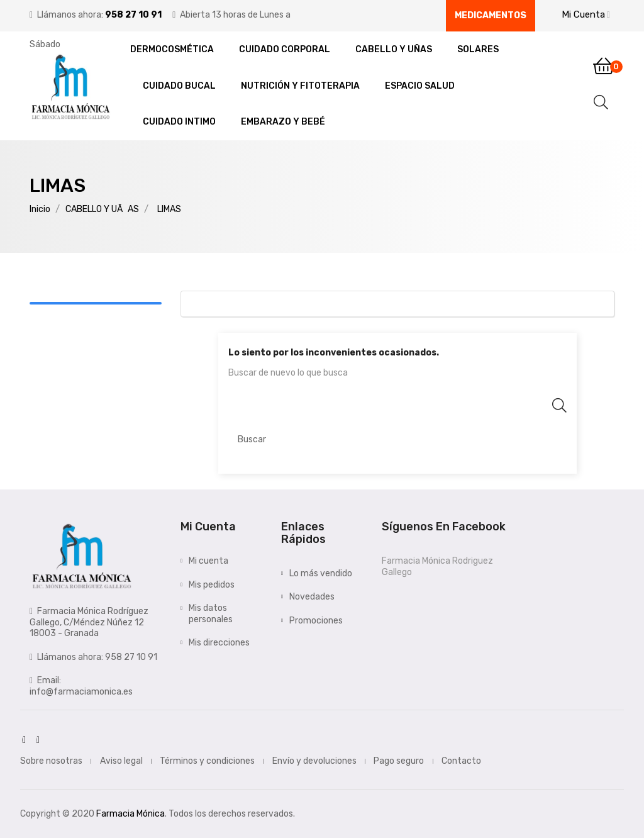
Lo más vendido (321, 573)
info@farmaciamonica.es (81, 692)
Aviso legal (121, 761)
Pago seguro (399, 761)
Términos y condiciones (207, 761)
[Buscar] (397, 439)
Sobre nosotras (51, 761)
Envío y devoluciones (314, 761)
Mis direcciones (219, 643)
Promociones (316, 621)
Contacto (461, 761)
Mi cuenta (208, 561)
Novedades (312, 597)
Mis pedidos (212, 585)
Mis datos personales (211, 614)
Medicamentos (491, 15)
